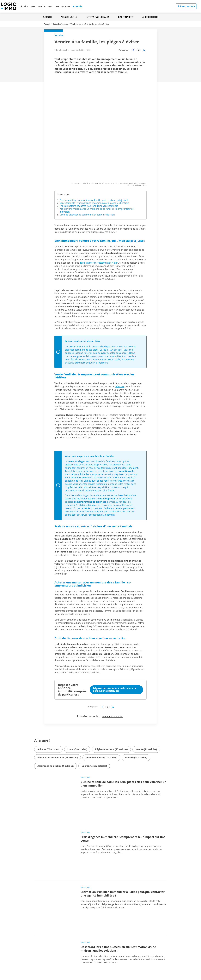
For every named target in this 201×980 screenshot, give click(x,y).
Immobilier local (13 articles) (101, 713)
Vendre (73, 24)
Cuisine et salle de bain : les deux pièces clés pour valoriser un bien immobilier (124, 739)
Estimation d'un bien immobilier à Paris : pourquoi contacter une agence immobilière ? (123, 814)
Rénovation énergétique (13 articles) (58, 713)
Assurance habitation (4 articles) (55, 721)
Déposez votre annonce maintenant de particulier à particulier (115, 645)
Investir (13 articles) (136, 713)
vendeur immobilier (112, 671)
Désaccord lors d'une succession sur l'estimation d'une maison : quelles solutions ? (118, 851)
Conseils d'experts (60, 24)
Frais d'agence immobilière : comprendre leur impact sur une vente (123, 776)
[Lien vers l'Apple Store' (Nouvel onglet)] (68, 951)
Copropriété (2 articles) (94, 721)
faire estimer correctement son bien (99, 218)
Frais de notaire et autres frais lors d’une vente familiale (89, 161)
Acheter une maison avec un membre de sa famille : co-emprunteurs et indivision (97, 165)
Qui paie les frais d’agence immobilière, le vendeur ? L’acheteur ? (117, 889)
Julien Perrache (62, 50)
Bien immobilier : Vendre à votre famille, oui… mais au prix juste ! (94, 155)
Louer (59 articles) (77, 704)
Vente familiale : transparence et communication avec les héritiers (94, 158)
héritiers (120, 341)
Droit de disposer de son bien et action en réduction (87, 170)
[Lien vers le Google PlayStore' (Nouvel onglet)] (68, 957)
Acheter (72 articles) (48, 704)
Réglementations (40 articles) (111, 704)
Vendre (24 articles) (146, 704)
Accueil (48, 17)
